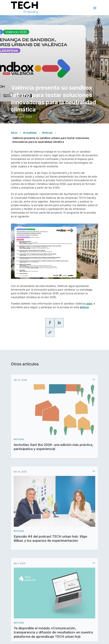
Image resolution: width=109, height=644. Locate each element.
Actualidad (30, 133)
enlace (84, 307)
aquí (89, 304)
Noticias (47, 133)
